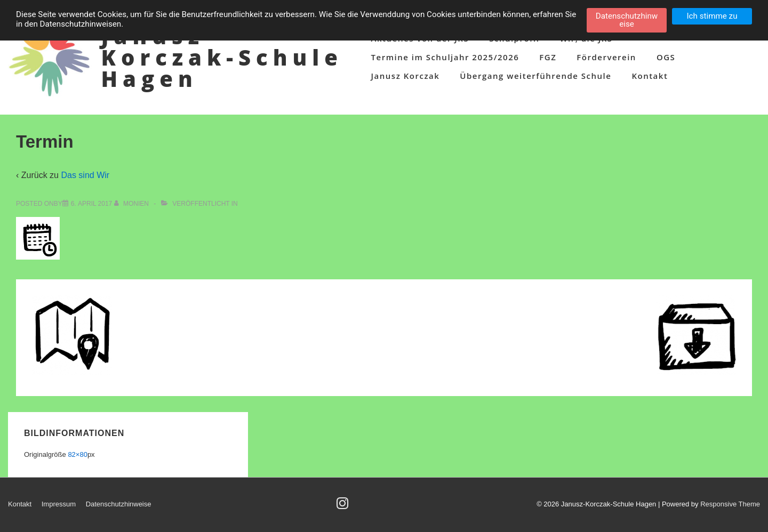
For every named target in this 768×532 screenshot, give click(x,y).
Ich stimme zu (712, 16)
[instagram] (344, 507)
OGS (666, 57)
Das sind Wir (85, 175)
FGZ (548, 57)
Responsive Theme (730, 504)
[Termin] (92, 204)
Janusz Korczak (406, 76)
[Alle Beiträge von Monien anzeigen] (133, 204)
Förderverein (606, 57)
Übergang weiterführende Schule (535, 76)
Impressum (59, 504)
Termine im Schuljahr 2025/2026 (445, 57)
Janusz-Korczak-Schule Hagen (222, 57)
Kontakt (650, 76)
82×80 (78, 454)
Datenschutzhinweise (119, 504)
